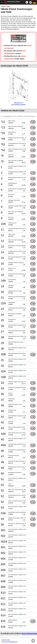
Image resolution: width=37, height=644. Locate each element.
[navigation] (2, 2)
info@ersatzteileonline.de (11, 642)
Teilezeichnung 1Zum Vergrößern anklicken (18, 103)
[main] (18, 321)
